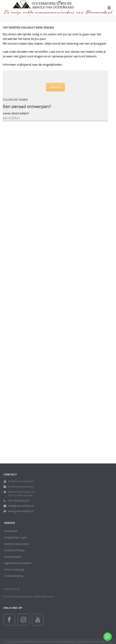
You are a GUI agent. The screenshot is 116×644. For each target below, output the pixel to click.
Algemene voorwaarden (18, 563)
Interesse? (55, 87)
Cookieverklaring (14, 576)
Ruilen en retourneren (16, 544)
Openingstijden (13, 557)
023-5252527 (11, 118)
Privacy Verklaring (14, 570)
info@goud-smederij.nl (21, 506)
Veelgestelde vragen (16, 537)
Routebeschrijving (14, 550)
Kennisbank (11, 531)
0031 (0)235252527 (19, 501)
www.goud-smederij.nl (21, 511)
